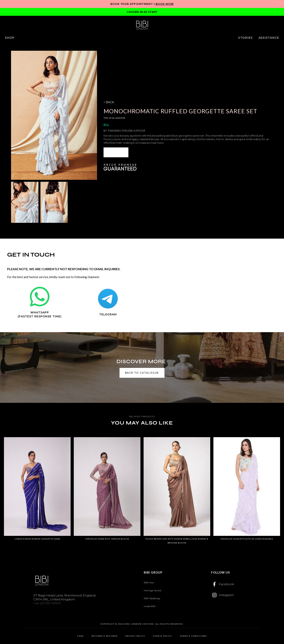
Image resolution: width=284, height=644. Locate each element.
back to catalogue (142, 373)
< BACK (109, 102)
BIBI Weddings (152, 598)
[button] (10, 38)
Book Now (165, 4)
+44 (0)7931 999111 (47, 603)
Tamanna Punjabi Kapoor (127, 131)
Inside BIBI (150, 606)
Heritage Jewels (153, 590)
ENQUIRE (116, 152)
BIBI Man (149, 583)
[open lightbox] (54, 115)
